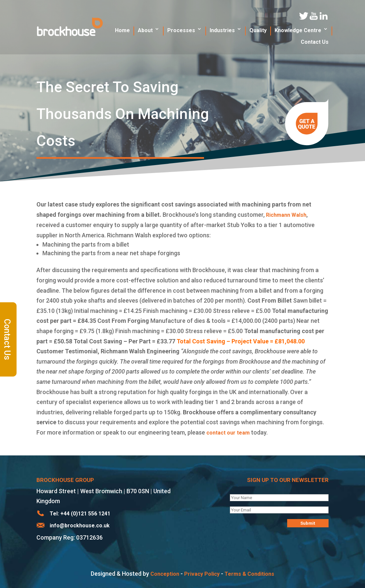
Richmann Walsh (286, 215)
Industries (222, 30)
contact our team (228, 433)
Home (122, 30)
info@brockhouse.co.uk (80, 526)
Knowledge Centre (298, 30)
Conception (165, 574)
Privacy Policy (202, 574)
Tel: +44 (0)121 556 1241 (80, 514)
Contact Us (7, 339)
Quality (258, 30)
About (145, 30)
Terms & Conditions (249, 574)
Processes (181, 30)
